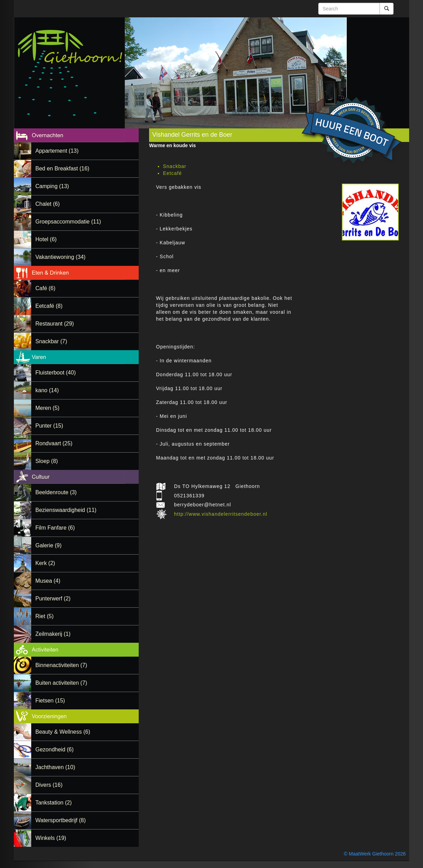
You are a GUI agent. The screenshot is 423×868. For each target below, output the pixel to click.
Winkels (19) (51, 838)
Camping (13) (52, 186)
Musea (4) (48, 581)
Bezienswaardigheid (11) (66, 510)
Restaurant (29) (55, 324)
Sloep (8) (47, 461)
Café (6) (45, 288)
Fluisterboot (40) (56, 373)
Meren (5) (47, 408)
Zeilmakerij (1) (53, 634)
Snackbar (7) (51, 341)
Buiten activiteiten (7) (61, 683)
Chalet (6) (48, 204)
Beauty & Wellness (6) (63, 732)
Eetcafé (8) (49, 306)
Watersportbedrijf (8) (61, 820)
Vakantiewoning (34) (61, 257)
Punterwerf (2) (53, 599)
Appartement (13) (57, 151)
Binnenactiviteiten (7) (61, 665)
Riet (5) (44, 616)
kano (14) (47, 390)
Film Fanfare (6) (55, 528)
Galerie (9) (49, 545)
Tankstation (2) (54, 803)
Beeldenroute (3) (56, 492)
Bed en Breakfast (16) (62, 168)
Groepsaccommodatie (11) (68, 222)
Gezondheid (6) (54, 749)
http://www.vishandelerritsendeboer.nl (221, 514)
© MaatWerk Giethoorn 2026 (375, 854)
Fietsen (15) (50, 701)
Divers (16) (49, 785)
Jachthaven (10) (55, 767)
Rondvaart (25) (54, 443)
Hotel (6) (46, 239)
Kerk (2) (45, 563)
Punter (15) (49, 426)
